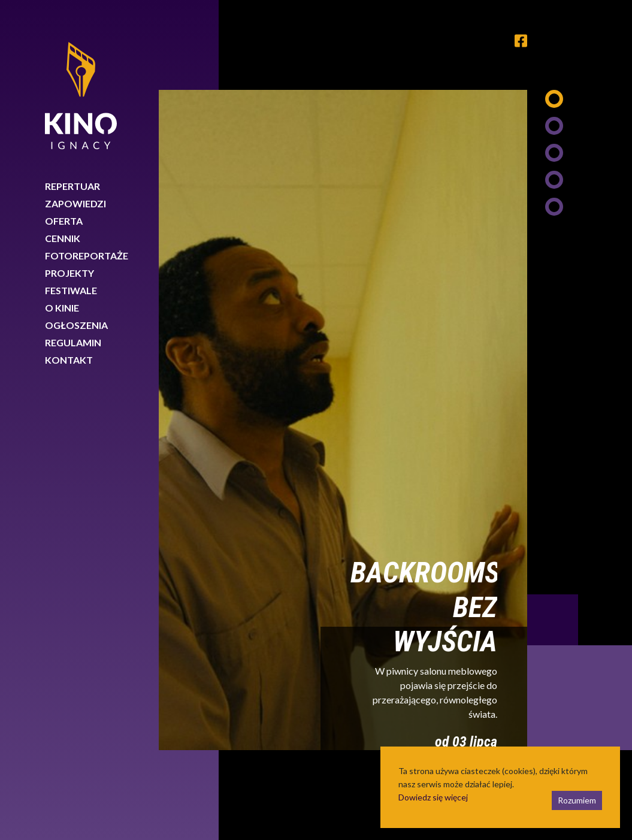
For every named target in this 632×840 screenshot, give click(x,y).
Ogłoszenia (76, 325)
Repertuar (72, 186)
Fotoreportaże (87, 256)
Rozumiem (577, 800)
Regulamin (73, 342)
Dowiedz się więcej (433, 797)
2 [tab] (554, 126)
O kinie (62, 308)
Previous (553, 620)
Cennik (63, 238)
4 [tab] (554, 180)
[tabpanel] (343, 420)
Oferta (64, 221)
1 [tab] (554, 99)
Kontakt (69, 360)
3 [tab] (554, 153)
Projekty (69, 273)
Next (580, 698)
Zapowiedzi (75, 203)
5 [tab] (554, 207)
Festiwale (71, 290)
